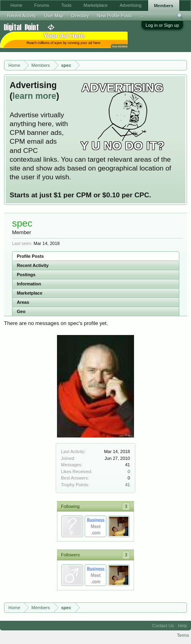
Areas (23, 302)
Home (16, 5)
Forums (42, 5)
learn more (34, 96)
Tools (67, 5)
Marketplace (30, 293)
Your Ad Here (120, 46)
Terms (183, 635)
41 (128, 485)
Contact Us (163, 626)
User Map (54, 16)
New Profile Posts (115, 16)
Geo (21, 311)
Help (182, 626)
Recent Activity (33, 265)
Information (29, 284)
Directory (80, 16)
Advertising (130, 5)
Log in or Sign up (162, 25)
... (142, 16)
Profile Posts (30, 256)
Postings (26, 275)
